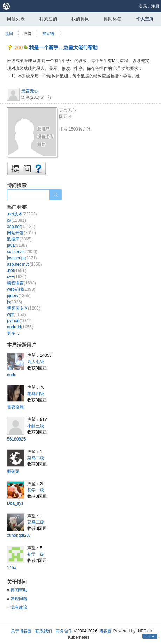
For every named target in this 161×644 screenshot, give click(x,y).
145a (12, 568)
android (20, 327)
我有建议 (19, 607)
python (19, 321)
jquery (19, 296)
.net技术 (22, 214)
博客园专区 (24, 308)
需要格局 (15, 407)
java (17, 245)
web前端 (21, 289)
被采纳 (48, 34)
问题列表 (16, 19)
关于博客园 (21, 631)
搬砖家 (13, 471)
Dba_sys (15, 503)
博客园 (105, 631)
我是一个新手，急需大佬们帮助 (63, 47)
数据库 (19, 239)
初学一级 (36, 490)
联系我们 (44, 631)
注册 (155, 6)
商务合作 (64, 631)
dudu (12, 375)
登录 (143, 6)
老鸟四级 (36, 394)
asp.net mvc (24, 264)
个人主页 (145, 19)
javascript (22, 258)
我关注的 (48, 19)
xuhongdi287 (19, 535)
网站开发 (22, 233)
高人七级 (36, 362)
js (15, 302)
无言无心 (30, 91)
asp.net (21, 227)
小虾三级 (36, 426)
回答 (28, 34)
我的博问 (80, 19)
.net (17, 271)
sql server (22, 252)
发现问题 (19, 599)
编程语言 (22, 283)
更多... (13, 333)
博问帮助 (19, 590)
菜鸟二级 (36, 458)
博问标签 (113, 19)
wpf (16, 314)
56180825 (16, 439)
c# (16, 220)
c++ (17, 277)
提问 (9, 34)
